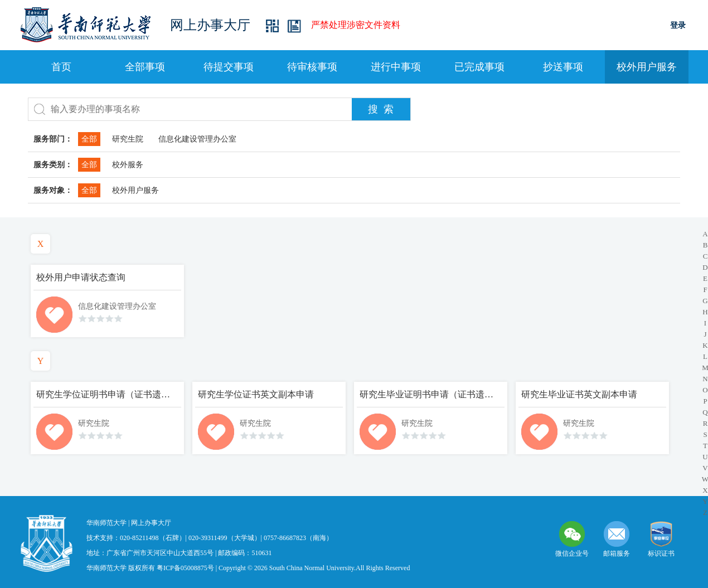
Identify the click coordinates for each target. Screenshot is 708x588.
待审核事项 (312, 67)
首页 (61, 67)
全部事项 (145, 67)
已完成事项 (479, 67)
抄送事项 (563, 67)
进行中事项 (396, 67)
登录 (678, 25)
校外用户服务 (647, 67)
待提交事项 (229, 67)
